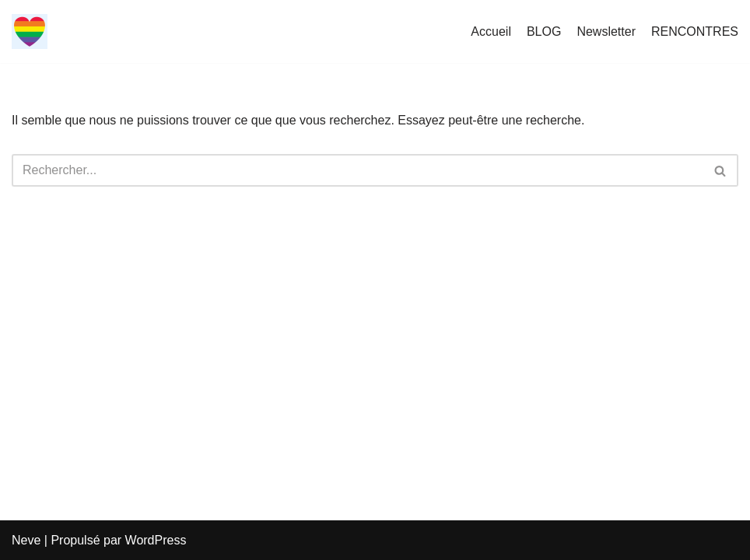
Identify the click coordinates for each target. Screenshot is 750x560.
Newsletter (606, 31)
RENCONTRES (695, 31)
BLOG (544, 31)
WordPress (156, 540)
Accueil (491, 31)
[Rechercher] (357, 170)
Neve (26, 540)
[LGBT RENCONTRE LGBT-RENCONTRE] (30, 31)
